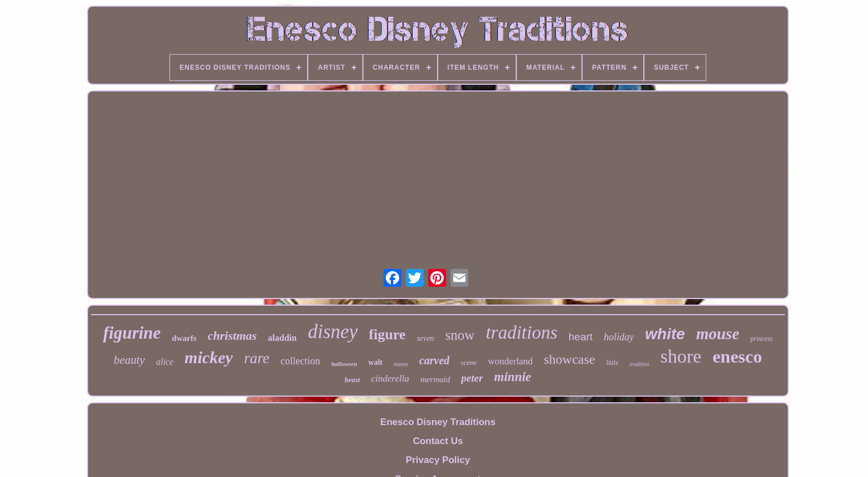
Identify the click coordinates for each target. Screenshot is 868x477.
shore (681, 356)
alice (165, 362)
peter (472, 378)
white (665, 334)
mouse (718, 334)
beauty (129, 360)
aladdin (283, 338)
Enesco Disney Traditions (438, 422)
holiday (619, 337)
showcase (570, 359)
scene (469, 362)
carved (434, 360)
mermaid (435, 379)
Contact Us (438, 441)
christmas (232, 336)
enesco (737, 356)
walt (376, 362)
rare (257, 358)
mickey (209, 357)
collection (300, 361)
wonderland (510, 361)
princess (762, 339)
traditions (521, 333)
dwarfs (184, 338)
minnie (512, 377)
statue (401, 364)
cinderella (390, 379)
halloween (344, 364)
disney (333, 332)
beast (352, 380)
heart (581, 337)
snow (460, 335)
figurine (132, 333)
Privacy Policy (438, 460)
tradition (639, 364)
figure (387, 334)
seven (426, 338)
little (612, 363)
